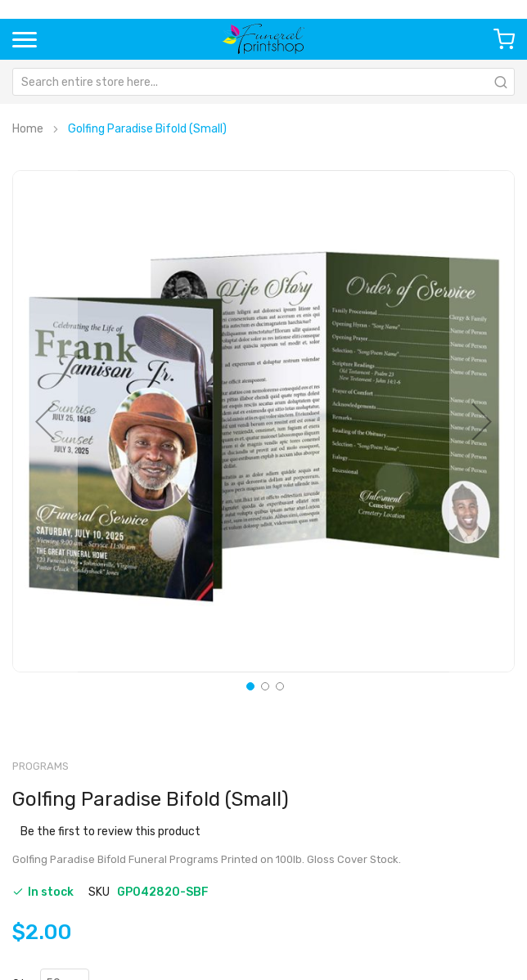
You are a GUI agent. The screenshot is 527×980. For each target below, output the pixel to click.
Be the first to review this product (110, 832)
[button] (45, 421)
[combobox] (263, 82)
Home (28, 129)
